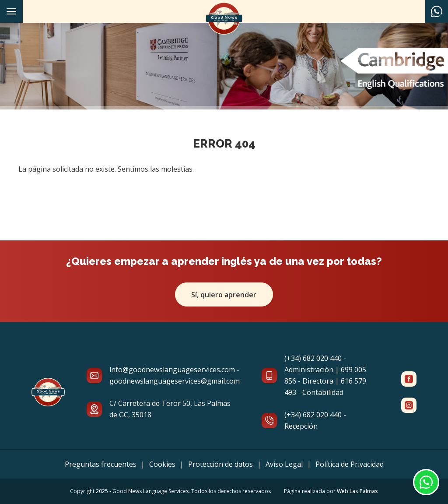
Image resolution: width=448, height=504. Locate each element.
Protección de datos (220, 464)
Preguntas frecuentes (101, 464)
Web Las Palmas (357, 491)
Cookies (162, 464)
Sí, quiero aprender (224, 295)
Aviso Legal (284, 464)
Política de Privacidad (350, 464)
